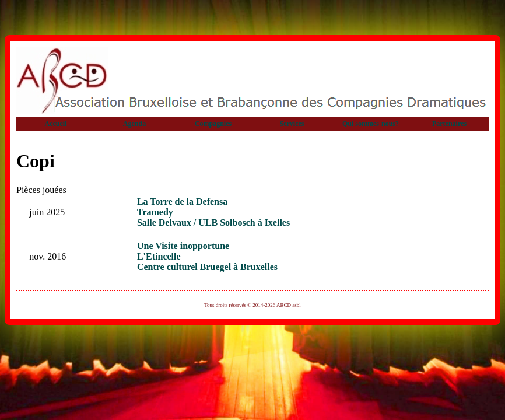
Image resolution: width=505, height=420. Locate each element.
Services (292, 124)
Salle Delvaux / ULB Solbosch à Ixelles (213, 223)
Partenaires (449, 124)
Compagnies (213, 124)
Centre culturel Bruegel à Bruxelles (207, 267)
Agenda (134, 124)
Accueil (56, 124)
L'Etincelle (159, 256)
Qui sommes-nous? (371, 124)
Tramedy (155, 212)
